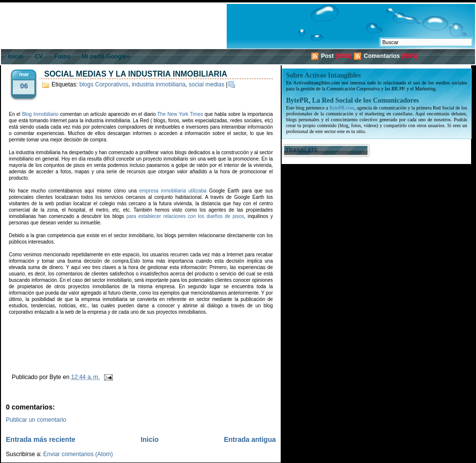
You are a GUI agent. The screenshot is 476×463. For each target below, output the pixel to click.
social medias (207, 84)
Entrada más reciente (41, 439)
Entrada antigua (250, 439)
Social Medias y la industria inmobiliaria (136, 74)
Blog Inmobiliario (40, 114)
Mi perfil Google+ (106, 56)
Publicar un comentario (36, 420)
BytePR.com (342, 108)
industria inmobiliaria (158, 84)
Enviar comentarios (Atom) (78, 454)
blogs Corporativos (104, 84)
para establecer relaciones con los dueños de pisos (185, 216)
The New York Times (180, 114)
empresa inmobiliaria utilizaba (173, 191)
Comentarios (382, 56)
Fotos (63, 56)
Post (327, 56)
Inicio (15, 56)
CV (39, 56)
